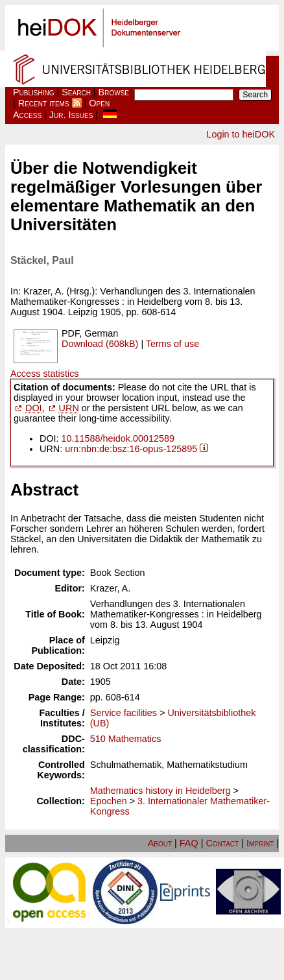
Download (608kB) (100, 344)
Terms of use (172, 344)
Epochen (109, 801)
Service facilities (124, 713)
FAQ (189, 843)
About (160, 843)
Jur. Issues (71, 115)
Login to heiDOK (241, 134)
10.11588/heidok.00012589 (118, 438)
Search (76, 92)
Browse (114, 92)
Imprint (260, 843)
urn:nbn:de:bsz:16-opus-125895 (131, 449)
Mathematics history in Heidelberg (160, 791)
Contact (222, 843)
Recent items (44, 103)
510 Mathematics (126, 739)
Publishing (34, 92)
